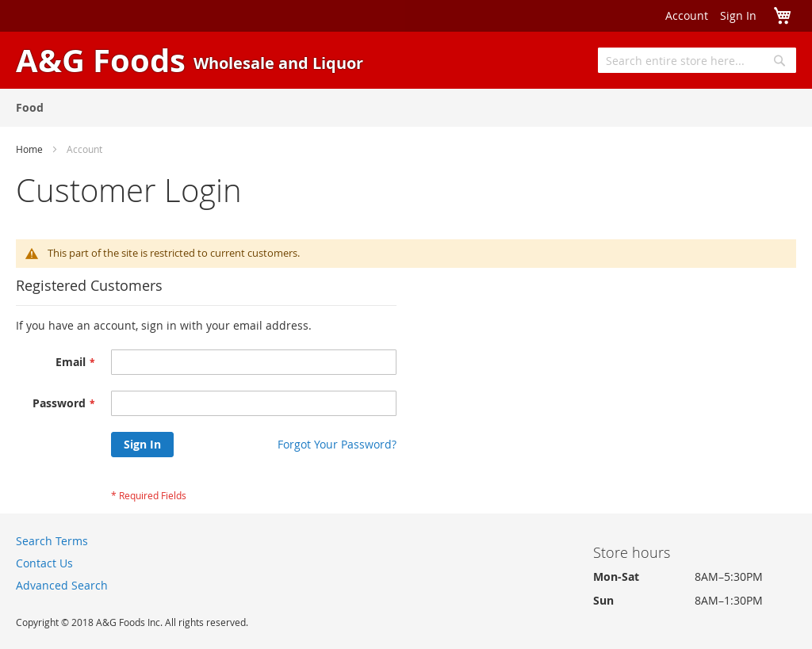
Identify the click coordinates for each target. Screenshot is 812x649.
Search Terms (52, 541)
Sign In (738, 15)
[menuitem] (30, 107)
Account (687, 15)
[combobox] (697, 60)
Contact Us (44, 563)
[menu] (406, 108)
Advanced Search (62, 585)
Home (29, 149)
